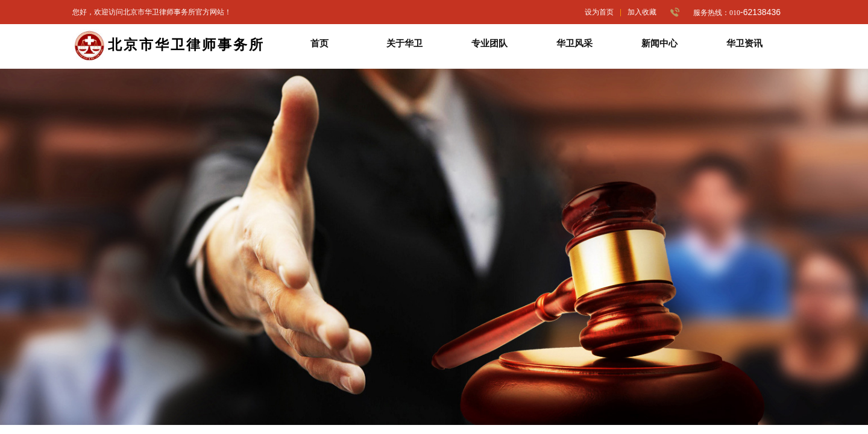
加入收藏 (642, 12)
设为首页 (599, 12)
